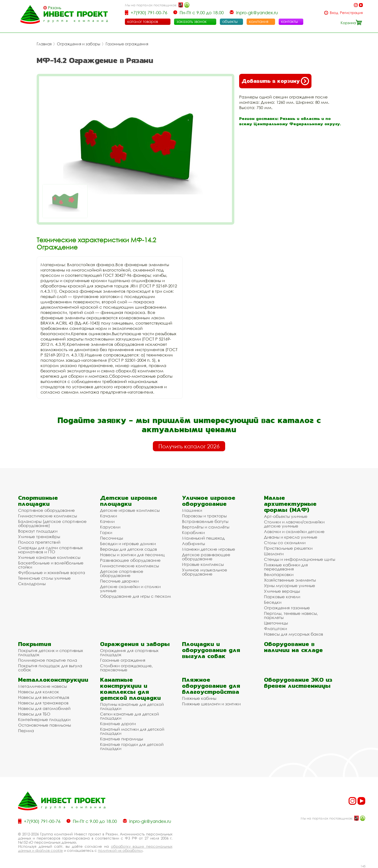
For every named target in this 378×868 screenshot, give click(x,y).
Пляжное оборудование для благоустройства (211, 686)
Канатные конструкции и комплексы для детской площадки (130, 689)
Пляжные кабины (199, 698)
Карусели (110, 527)
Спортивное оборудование (46, 510)
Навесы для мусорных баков (294, 634)
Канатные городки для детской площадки (132, 746)
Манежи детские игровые (209, 549)
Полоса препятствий (39, 542)
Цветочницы (276, 623)
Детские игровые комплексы (130, 510)
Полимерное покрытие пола (48, 660)
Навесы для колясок (39, 692)
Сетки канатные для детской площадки (129, 716)
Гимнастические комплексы (47, 516)
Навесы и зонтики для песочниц (132, 555)
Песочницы (111, 538)
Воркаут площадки (38, 531)
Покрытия (35, 644)
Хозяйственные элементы (290, 580)
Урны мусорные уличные (290, 586)
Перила (26, 731)
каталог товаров (143, 21)
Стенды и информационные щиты (300, 559)
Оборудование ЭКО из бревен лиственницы (298, 683)
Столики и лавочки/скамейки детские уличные (294, 524)
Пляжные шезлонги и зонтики (211, 704)
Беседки (273, 602)
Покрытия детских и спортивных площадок (51, 653)
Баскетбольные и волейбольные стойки (51, 565)
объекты (230, 21)
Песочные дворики (119, 581)
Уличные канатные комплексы (49, 557)
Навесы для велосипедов (44, 697)
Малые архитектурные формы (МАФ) (290, 504)
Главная (44, 44)
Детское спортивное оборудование (122, 573)
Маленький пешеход (203, 538)
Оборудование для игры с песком (135, 596)
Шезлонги (274, 554)
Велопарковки (279, 574)
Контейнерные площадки (44, 719)
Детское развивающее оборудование (206, 557)
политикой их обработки (120, 850)
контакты (290, 21)
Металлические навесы (42, 686)
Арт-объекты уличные (286, 516)
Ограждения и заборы (79, 44)
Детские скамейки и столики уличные (130, 589)
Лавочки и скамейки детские (294, 531)
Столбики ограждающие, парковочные (126, 668)
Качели (107, 521)
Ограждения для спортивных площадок (129, 653)
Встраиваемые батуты (205, 521)
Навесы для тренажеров (43, 703)
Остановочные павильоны (44, 725)
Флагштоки (275, 628)
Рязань (55, 8)
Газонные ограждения (127, 44)
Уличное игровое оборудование (209, 501)
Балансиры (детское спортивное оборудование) (52, 523)
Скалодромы (32, 584)
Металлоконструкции (53, 680)
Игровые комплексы (203, 564)
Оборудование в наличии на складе (293, 647)
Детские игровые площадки (129, 501)
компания (259, 21)
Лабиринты (193, 544)
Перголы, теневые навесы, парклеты (291, 615)
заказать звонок (192, 21)
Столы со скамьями (285, 543)
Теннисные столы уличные (44, 578)
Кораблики (193, 532)
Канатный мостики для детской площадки (132, 731)
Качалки (108, 516)
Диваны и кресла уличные (291, 537)
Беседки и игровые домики (128, 544)
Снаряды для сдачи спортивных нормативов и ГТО (50, 550)
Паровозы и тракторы (204, 516)
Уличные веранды (282, 591)
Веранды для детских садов (128, 549)
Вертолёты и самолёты (206, 527)
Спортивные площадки (38, 501)
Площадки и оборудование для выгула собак (211, 650)
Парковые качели (282, 597)
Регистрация (351, 13)
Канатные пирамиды (121, 739)
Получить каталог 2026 (189, 446)
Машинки (192, 510)
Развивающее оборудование (130, 560)
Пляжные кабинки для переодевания (286, 567)
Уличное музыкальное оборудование (205, 572)
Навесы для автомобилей (44, 708)
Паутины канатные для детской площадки (132, 706)
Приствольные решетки (288, 548)
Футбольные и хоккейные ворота (52, 573)
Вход (334, 13)
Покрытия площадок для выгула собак (50, 668)
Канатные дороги (118, 724)
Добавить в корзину (275, 81)
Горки (106, 532)
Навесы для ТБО (34, 714)
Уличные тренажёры (39, 537)
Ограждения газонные (287, 608)
